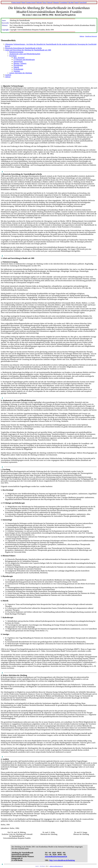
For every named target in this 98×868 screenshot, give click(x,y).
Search (76, 2)
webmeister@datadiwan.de (56, 866)
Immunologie (18, 61)
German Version (31, 2)
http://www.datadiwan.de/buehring (62, 860)
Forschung (13, 56)
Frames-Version (16, 2)
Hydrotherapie (18, 69)
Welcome (39, 2)
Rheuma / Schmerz (20, 63)
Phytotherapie (18, 65)
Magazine (56, 2)
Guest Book (83, 2)
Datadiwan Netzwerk (91, 36)
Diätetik (16, 67)
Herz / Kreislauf (19, 58)
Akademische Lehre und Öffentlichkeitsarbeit (25, 54)
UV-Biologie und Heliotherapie (24, 60)
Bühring (82, 36)
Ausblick (8, 75)
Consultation (64, 2)
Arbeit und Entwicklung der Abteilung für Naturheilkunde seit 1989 (28, 50)
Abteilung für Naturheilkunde (22, 853)
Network (50, 2)
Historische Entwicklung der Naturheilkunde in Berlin (23, 48)
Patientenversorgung (16, 52)
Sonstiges (17, 71)
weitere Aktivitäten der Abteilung (21, 73)
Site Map (71, 2)
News (45, 2)
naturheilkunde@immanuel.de (56, 856)
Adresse (8, 77)
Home (23, 2)
